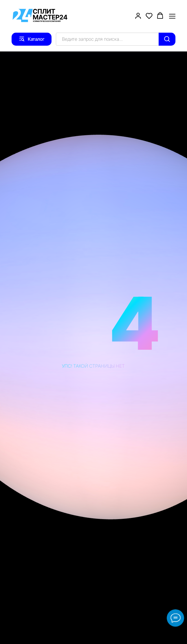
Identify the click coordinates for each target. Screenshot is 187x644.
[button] (138, 16)
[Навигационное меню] (172, 16)
